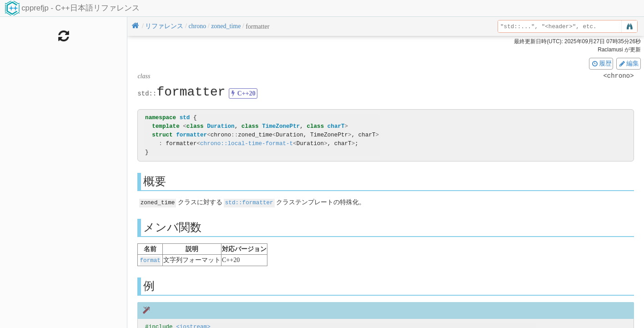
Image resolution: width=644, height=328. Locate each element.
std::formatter (249, 202)
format (150, 260)
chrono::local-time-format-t (247, 144)
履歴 (601, 63)
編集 (629, 63)
